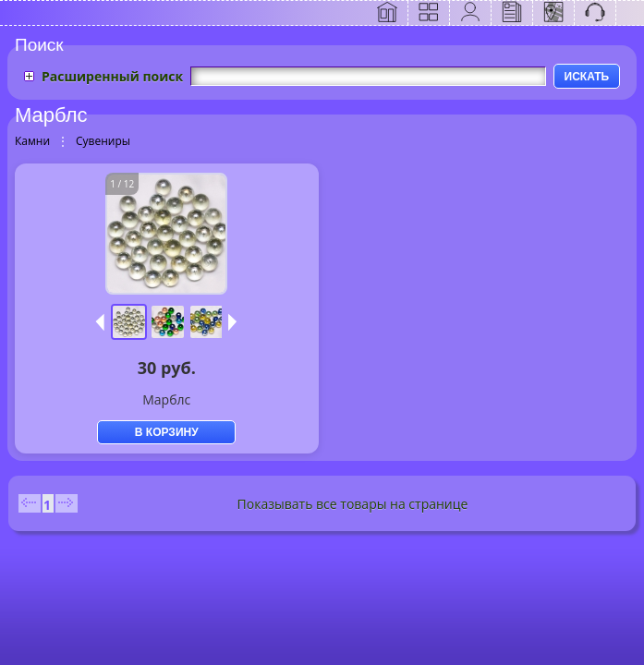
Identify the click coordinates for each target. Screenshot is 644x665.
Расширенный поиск (112, 76)
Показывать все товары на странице (353, 504)
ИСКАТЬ (587, 77)
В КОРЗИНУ (167, 432)
